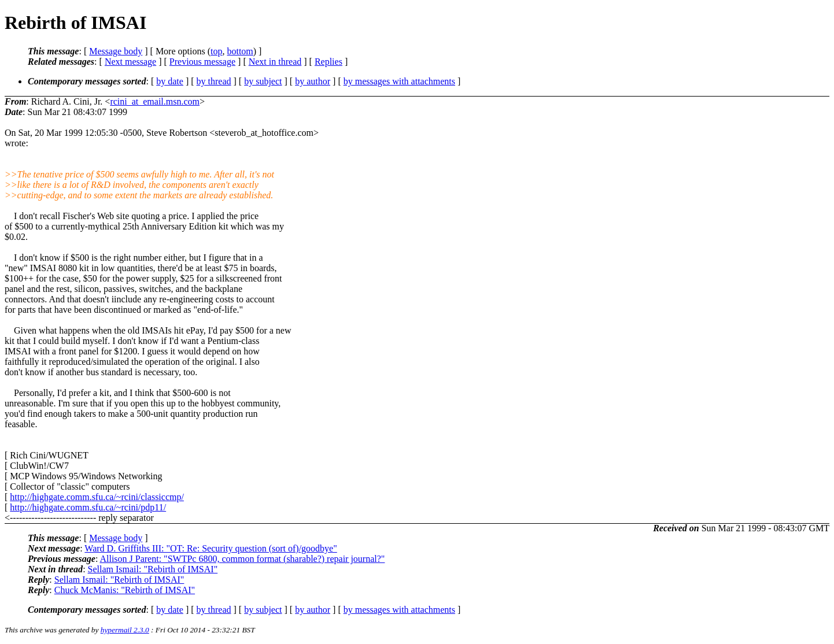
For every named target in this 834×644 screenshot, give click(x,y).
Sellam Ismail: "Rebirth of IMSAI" (153, 569)
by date (170, 81)
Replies (329, 62)
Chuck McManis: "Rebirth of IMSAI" (125, 590)
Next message (130, 62)
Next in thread (275, 62)
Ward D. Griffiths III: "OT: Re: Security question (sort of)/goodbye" (211, 548)
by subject (263, 81)
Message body (116, 51)
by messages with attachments (399, 81)
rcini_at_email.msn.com (155, 101)
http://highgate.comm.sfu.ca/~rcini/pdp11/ (88, 507)
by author (313, 81)
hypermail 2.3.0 (125, 630)
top (216, 51)
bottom (240, 51)
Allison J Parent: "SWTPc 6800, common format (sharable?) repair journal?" (242, 559)
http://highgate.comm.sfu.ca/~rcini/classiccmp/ (97, 497)
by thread (214, 81)
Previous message (202, 62)
